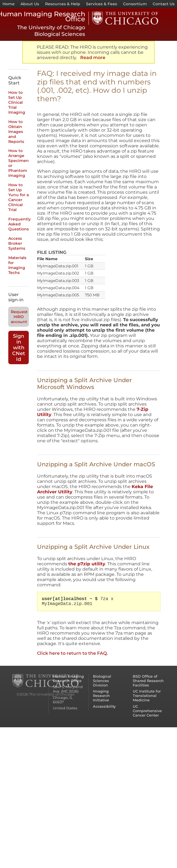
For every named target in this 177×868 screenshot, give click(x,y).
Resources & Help (63, 4)
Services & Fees (101, 4)
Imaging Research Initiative (101, 696)
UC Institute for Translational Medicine (147, 696)
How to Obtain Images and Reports (16, 132)
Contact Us (164, 4)
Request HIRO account (19, 317)
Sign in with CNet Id (19, 348)
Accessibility (104, 706)
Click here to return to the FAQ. (72, 653)
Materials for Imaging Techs (17, 265)
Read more (93, 58)
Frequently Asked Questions (19, 224)
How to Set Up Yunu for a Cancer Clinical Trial (19, 197)
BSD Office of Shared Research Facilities (148, 681)
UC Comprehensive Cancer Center (147, 711)
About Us (30, 4)
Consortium (135, 4)
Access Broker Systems (17, 243)
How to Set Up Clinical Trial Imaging (17, 102)
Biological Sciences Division (102, 681)
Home (9, 4)
